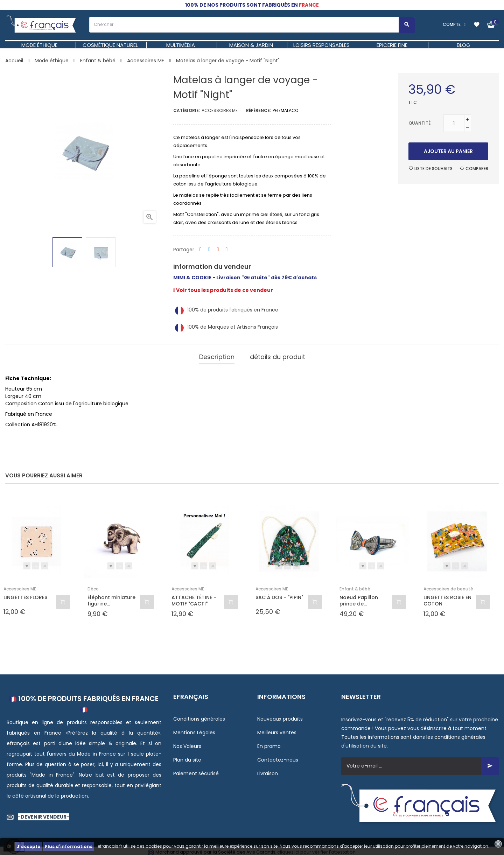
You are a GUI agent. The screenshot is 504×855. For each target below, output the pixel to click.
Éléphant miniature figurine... (111, 598)
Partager (201, 250)
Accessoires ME (220, 110)
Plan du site (187, 757)
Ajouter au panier (448, 151)
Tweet (209, 250)
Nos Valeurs (187, 743)
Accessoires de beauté (448, 586)
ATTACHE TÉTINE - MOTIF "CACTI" (194, 598)
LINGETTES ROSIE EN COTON (447, 598)
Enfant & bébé (355, 586)
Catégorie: (187, 110)
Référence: (258, 110)
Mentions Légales (194, 729)
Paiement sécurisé (196, 770)
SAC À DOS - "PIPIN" (279, 595)
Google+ (218, 250)
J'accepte (29, 846)
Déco (93, 586)
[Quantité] (454, 123)
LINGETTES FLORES (25, 595)
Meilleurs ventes (277, 729)
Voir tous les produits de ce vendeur (223, 290)
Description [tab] (217, 355)
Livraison (268, 770)
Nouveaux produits (280, 716)
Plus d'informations (69, 846)
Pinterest (227, 250)
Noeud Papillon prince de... (359, 598)
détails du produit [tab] (278, 355)
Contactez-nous (278, 757)
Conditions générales (199, 716)
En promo (269, 743)
